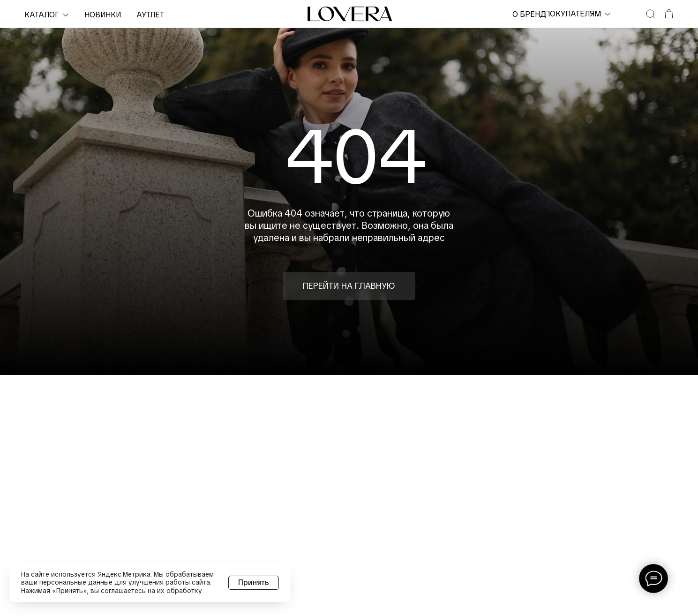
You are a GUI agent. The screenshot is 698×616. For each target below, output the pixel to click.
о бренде (532, 14)
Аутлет (150, 15)
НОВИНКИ (103, 15)
